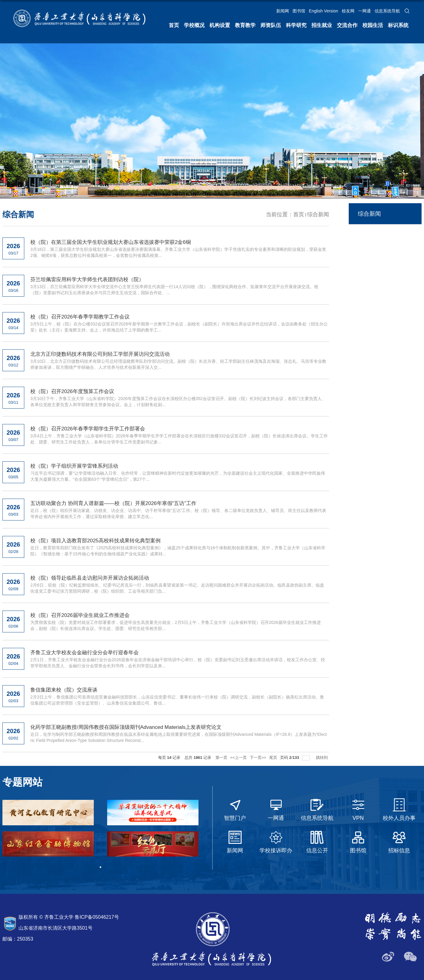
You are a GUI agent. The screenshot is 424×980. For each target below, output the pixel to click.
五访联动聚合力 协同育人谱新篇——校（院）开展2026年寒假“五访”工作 (113, 503)
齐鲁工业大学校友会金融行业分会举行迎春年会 (85, 653)
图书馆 (299, 11)
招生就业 (322, 25)
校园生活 (373, 25)
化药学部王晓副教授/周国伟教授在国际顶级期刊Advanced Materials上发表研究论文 (126, 727)
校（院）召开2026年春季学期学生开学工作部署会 (88, 429)
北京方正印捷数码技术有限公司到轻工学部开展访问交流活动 (100, 354)
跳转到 (322, 758)
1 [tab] (100, 867)
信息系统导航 (387, 11)
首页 (174, 25)
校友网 (348, 11)
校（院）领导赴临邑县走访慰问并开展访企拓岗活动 (90, 578)
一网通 (365, 11)
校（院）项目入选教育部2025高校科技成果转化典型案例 (95, 541)
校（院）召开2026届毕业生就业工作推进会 (80, 615)
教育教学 (245, 25)
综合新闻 (318, 214)
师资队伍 (271, 25)
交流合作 (347, 25)
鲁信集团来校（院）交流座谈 (64, 690)
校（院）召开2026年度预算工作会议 (72, 391)
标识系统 (398, 25)
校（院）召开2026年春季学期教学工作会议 (80, 317)
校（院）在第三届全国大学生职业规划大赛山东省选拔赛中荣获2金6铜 (111, 242)
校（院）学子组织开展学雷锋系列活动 (74, 466)
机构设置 (220, 25)
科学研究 (296, 25)
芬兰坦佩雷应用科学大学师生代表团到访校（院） (87, 280)
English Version (324, 11)
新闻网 (283, 11)
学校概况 (194, 25)
